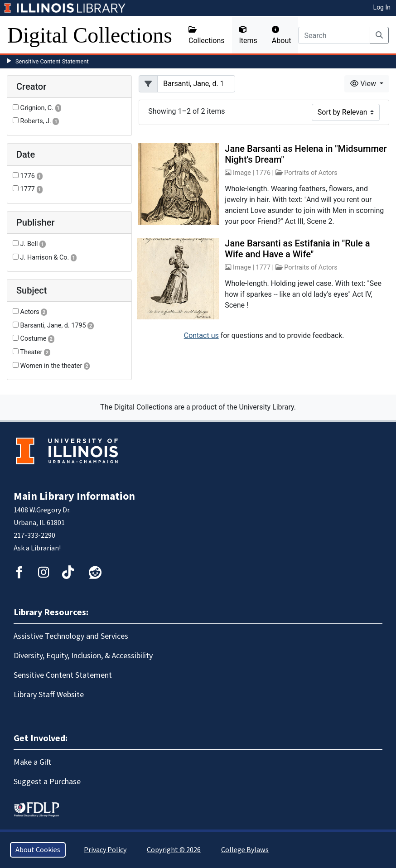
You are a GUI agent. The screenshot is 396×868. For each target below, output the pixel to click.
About (282, 35)
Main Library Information (74, 496)
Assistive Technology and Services (71, 636)
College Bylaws (245, 850)
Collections (207, 35)
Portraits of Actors (311, 173)
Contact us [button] (201, 335)
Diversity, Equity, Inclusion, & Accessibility (83, 656)
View (364, 84)
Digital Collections (90, 35)
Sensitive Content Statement (52, 61)
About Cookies (38, 850)
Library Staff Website (49, 695)
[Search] (334, 35)
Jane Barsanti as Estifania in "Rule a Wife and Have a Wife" (297, 249)
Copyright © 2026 (174, 850)
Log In (382, 7)
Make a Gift (32, 762)
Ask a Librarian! (37, 548)
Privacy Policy (105, 850)
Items (248, 35)
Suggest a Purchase (47, 782)
